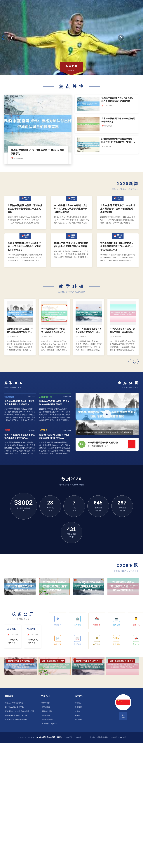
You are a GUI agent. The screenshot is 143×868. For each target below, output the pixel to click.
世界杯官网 (46, 703)
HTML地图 (122, 737)
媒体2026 (13, 383)
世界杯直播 (46, 715)
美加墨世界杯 (103, 737)
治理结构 (58, 621)
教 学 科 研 (71, 286)
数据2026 (72, 479)
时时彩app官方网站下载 (14, 707)
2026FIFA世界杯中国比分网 (16, 719)
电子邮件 (97, 640)
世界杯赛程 (46, 707)
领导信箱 (78, 719)
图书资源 (77, 640)
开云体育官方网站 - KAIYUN (16, 715)
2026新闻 (128, 184)
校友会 (77, 711)
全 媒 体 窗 (128, 383)
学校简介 (78, 703)
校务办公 (116, 621)
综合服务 (97, 621)
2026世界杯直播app (49, 724)
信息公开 (58, 640)
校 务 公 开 (23, 614)
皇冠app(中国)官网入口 (14, 703)
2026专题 (128, 565)
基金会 (77, 715)
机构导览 (77, 621)
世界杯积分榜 (47, 711)
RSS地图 (114, 737)
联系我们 (78, 707)
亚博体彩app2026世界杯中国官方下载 (20, 711)
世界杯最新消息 (47, 719)
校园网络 (116, 640)
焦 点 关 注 (71, 86)
